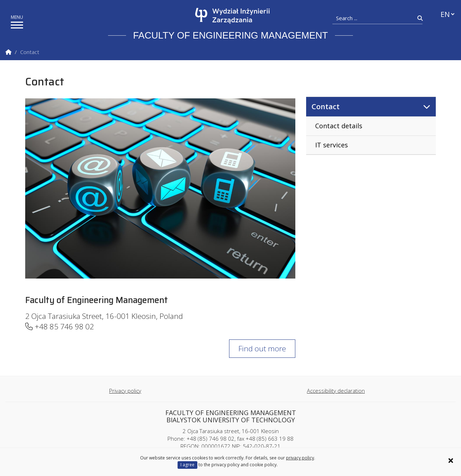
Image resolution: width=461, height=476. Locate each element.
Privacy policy (125, 391)
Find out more (262, 348)
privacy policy (300, 458)
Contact (326, 106)
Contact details (339, 126)
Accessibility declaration (336, 391)
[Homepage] (232, 16)
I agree (187, 465)
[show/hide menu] (17, 25)
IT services (332, 145)
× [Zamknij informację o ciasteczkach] (451, 461)
